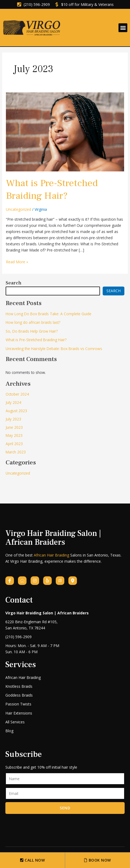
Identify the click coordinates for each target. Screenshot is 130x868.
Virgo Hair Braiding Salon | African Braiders (53, 538)
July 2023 (13, 419)
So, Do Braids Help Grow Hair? (32, 331)
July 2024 (13, 402)
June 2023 (14, 427)
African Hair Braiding (51, 555)
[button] (123, 28)
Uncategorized (18, 209)
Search (14, 283)
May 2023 (14, 435)
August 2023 (16, 411)
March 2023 (16, 452)
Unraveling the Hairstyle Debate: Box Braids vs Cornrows (54, 349)
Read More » (17, 262)
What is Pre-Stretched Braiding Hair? (52, 189)
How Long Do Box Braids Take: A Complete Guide (49, 314)
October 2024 (17, 394)
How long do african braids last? (33, 322)
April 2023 (14, 444)
